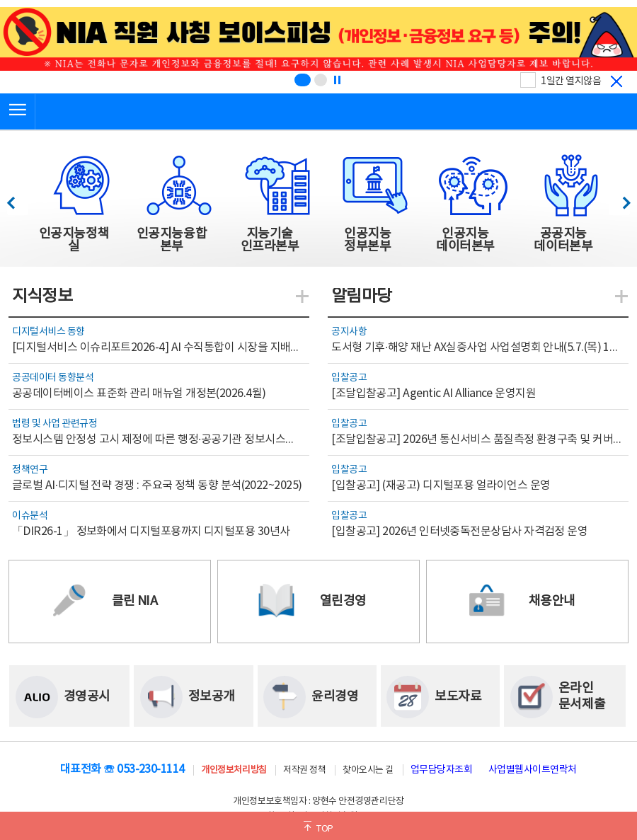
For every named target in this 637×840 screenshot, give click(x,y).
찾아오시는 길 (368, 770)
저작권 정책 (304, 770)
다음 (619, 199)
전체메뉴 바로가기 (0, 0)
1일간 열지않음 (571, 81)
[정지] (337, 80)
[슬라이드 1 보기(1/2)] (303, 80)
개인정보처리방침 (234, 770)
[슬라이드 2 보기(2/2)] (321, 80)
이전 (17, 199)
